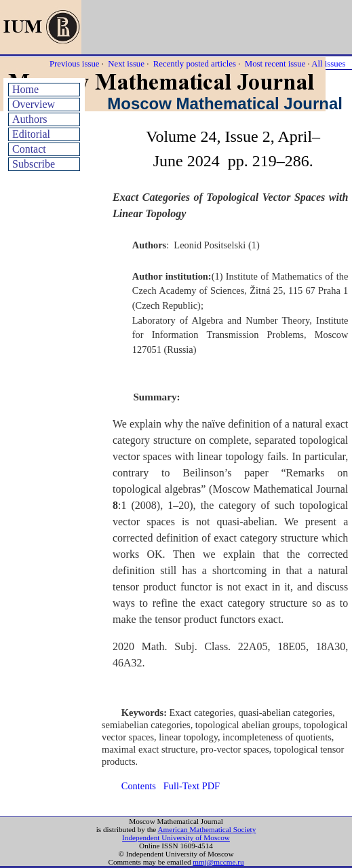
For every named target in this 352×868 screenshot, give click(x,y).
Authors (30, 119)
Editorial (31, 134)
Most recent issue (275, 64)
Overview (34, 104)
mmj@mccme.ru (218, 862)
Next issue (126, 64)
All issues (328, 64)
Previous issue (75, 64)
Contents (139, 786)
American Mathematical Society (207, 829)
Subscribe (34, 164)
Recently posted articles (195, 64)
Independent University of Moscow (176, 837)
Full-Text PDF (192, 786)
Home (25, 89)
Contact (29, 149)
